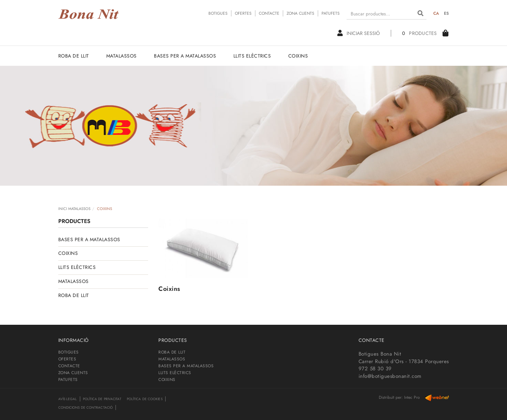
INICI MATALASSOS (74, 209)
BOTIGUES (218, 13)
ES (446, 13)
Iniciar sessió (359, 33)
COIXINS (68, 253)
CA (436, 13)
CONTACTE (269, 13)
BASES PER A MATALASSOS (89, 239)
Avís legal (68, 399)
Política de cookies (145, 399)
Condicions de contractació (86, 407)
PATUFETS (331, 13)
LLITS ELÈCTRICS (77, 267)
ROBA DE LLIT (74, 295)
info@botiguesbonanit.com (390, 376)
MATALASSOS (74, 281)
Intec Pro (412, 397)
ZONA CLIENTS (300, 13)
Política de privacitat (102, 399)
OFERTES (243, 13)
